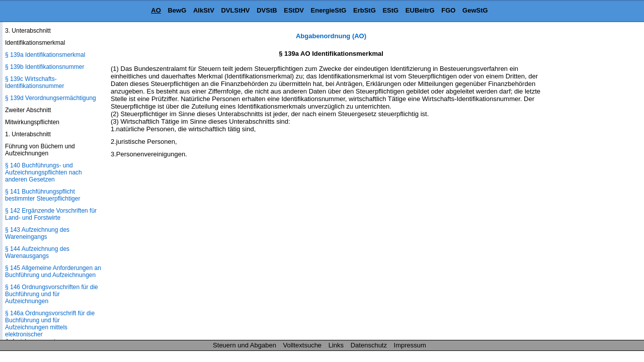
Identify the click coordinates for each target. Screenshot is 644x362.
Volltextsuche (303, 345)
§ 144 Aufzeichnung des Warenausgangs (37, 252)
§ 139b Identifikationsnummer (45, 67)
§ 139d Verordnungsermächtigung (51, 98)
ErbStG (365, 10)
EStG (390, 10)
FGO (448, 10)
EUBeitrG (420, 10)
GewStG (475, 10)
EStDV (294, 10)
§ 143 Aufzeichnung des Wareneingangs (37, 233)
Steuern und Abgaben (245, 345)
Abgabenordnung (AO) (331, 36)
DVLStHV (235, 10)
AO (156, 10)
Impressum (410, 345)
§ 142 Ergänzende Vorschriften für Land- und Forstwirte (51, 214)
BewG (177, 10)
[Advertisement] (594, 183)
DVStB (267, 10)
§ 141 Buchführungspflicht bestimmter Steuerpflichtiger (43, 195)
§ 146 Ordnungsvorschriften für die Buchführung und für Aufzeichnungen (52, 294)
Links (336, 345)
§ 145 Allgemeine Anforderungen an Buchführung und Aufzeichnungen (53, 271)
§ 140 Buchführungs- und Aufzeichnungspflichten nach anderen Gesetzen (44, 172)
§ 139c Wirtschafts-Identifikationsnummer (34, 82)
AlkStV (204, 10)
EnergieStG (329, 10)
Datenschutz (369, 345)
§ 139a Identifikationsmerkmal (45, 55)
